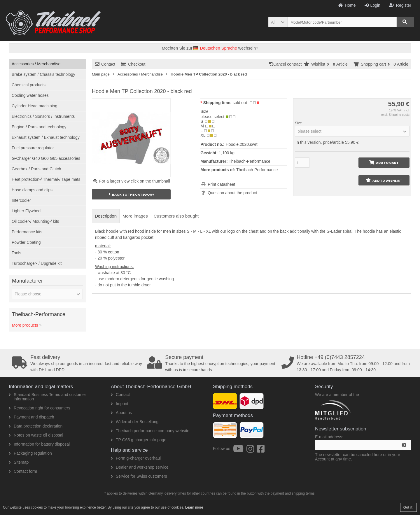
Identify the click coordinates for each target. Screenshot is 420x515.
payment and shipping (288, 493)
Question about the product (232, 193)
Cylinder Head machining (34, 106)
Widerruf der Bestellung (135, 422)
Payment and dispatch (32, 417)
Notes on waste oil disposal (36, 435)
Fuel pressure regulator (33, 148)
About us (121, 413)
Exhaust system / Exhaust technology (46, 137)
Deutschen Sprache (215, 48)
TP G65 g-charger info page (139, 440)
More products (25, 325)
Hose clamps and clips (32, 190)
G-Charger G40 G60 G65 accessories (46, 158)
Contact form (23, 471)
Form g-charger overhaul (136, 458)
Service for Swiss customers (139, 476)
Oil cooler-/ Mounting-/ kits (35, 221)
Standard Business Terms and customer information (47, 397)
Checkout (133, 64)
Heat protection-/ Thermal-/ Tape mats (46, 179)
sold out (240, 103)
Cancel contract (287, 64)
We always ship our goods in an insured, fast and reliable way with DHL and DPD (77, 363)
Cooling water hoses (30, 95)
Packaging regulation (30, 453)
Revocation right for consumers (40, 408)
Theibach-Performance (257, 170)
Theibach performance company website (150, 431)
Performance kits (27, 232)
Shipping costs (399, 115)
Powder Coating (26, 242)
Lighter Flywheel (27, 211)
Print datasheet (221, 184)
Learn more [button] (194, 507)
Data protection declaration (36, 426)
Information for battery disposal (39, 444)
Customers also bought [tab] (176, 216)
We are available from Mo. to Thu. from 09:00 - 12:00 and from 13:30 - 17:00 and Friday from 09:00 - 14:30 (347, 363)
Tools (16, 253)
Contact (105, 64)
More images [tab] (135, 216)
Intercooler (21, 200)
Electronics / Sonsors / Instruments (43, 116)
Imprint (120, 404)
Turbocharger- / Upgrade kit (37, 263)
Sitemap (19, 462)
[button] (278, 22)
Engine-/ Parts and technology (39, 127)
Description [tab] (106, 216)
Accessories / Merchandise (36, 64)
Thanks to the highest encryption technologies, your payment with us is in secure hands (212, 363)
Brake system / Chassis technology (43, 74)
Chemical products (29, 85)
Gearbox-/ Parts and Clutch (36, 169)
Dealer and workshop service (140, 467)
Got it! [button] (408, 507)
